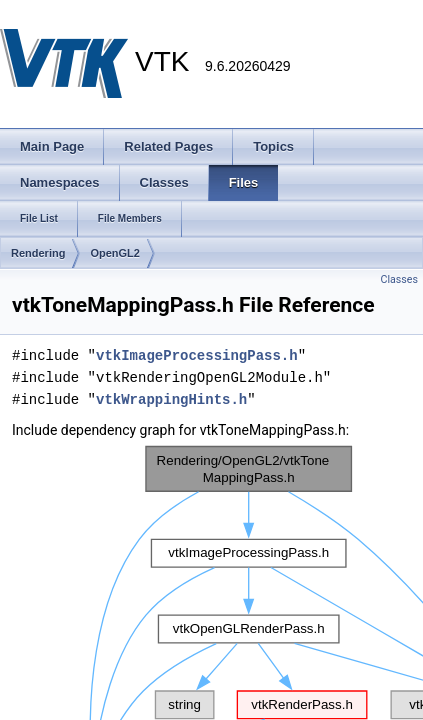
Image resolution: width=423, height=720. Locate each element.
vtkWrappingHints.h (171, 399)
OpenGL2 (115, 253)
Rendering (38, 253)
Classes (399, 279)
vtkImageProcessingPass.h (197, 355)
